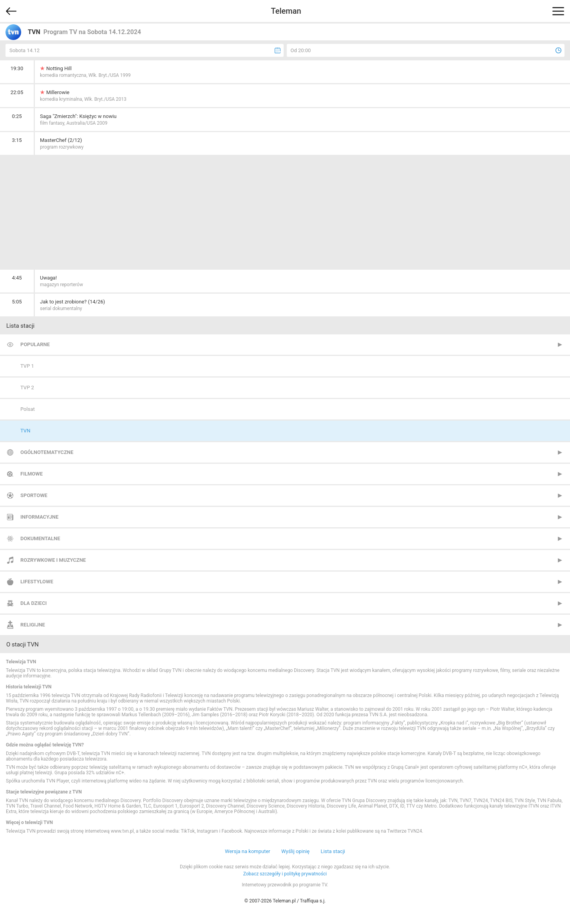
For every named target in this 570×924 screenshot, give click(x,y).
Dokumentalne (40, 538)
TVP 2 (27, 388)
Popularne (35, 344)
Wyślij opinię (295, 851)
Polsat (28, 409)
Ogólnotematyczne (47, 452)
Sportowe (34, 495)
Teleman (286, 11)
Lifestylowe (37, 582)
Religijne (33, 625)
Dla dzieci (33, 603)
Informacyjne (39, 517)
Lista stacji (333, 851)
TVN (25, 431)
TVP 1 (27, 366)
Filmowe (32, 474)
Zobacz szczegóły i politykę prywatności (285, 874)
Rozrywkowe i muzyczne (53, 560)
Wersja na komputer (248, 851)
